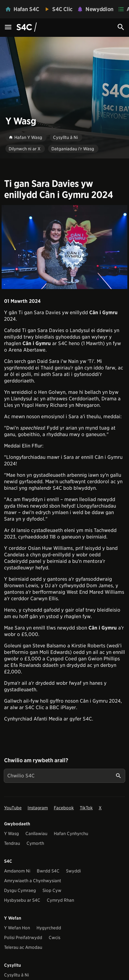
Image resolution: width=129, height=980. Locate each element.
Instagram (38, 808)
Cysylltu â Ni (16, 975)
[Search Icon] (121, 27)
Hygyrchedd (49, 928)
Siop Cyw (52, 890)
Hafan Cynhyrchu (71, 834)
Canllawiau (36, 834)
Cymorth (35, 843)
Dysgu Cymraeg (20, 890)
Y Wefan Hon (17, 928)
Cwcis (54, 938)
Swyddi (73, 871)
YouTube (13, 808)
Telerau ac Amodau (23, 947)
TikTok (86, 808)
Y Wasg (11, 834)
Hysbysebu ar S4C (22, 900)
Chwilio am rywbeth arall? (36, 760)
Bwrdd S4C (48, 871)
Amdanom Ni (17, 871)
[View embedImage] (64, 247)
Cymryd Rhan (60, 900)
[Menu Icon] (8, 27)
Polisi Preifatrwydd (23, 938)
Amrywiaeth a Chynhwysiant (33, 881)
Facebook (64, 808)
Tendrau (12, 843)
